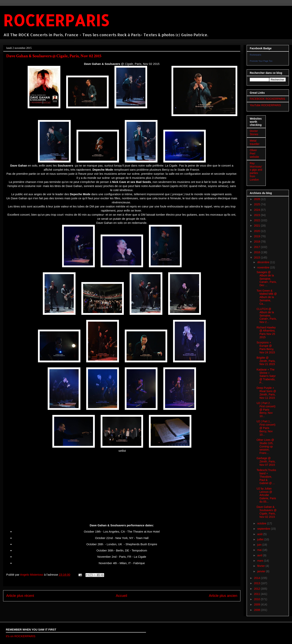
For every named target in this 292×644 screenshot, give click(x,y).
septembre (264, 529)
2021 (257, 226)
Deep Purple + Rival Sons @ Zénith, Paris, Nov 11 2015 (266, 393)
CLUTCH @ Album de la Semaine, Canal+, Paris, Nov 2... (267, 315)
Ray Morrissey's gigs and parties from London (256, 171)
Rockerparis (255, 55)
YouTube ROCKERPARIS (265, 105)
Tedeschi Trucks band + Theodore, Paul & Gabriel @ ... (266, 477)
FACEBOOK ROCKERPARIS (267, 99)
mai (260, 550)
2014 (257, 578)
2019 (257, 236)
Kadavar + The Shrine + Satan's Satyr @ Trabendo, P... (266, 376)
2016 (257, 252)
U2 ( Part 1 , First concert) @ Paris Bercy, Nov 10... (266, 428)
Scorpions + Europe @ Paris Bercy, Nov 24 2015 (266, 347)
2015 (257, 258)
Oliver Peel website (254, 154)
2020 (257, 231)
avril (260, 555)
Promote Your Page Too (261, 61)
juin (260, 545)
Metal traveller (255, 142)
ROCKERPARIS (56, 20)
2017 (257, 247)
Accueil (121, 596)
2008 (257, 610)
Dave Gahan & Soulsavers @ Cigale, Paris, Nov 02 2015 (266, 512)
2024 (257, 210)
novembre (264, 267)
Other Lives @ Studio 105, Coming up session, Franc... (265, 446)
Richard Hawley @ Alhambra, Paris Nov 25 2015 (266, 332)
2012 (257, 589)
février (261, 566)
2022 (257, 220)
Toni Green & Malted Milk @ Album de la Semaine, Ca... (267, 297)
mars (261, 561)
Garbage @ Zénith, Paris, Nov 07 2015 (266, 461)
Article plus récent (20, 596)
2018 (257, 242)
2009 (257, 604)
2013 (257, 583)
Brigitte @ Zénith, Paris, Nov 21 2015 (266, 361)
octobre (262, 523)
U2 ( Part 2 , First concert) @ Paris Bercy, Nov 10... (266, 410)
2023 (257, 215)
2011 (257, 594)
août (260, 534)
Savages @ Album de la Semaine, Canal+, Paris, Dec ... (267, 279)
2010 (257, 599)
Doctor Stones (254, 133)
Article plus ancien (223, 596)
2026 (257, 199)
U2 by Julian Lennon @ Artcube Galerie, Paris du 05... (266, 495)
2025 (257, 204)
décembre (264, 262)
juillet (261, 539)
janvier (262, 571)
